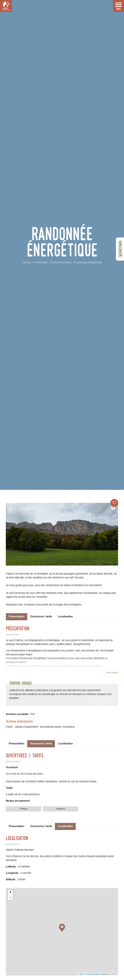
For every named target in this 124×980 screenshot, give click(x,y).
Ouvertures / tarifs (41, 617)
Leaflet (80, 974)
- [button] (10, 897)
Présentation (17, 744)
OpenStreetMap (93, 974)
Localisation (65, 617)
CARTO (114, 974)
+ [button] (10, 893)
